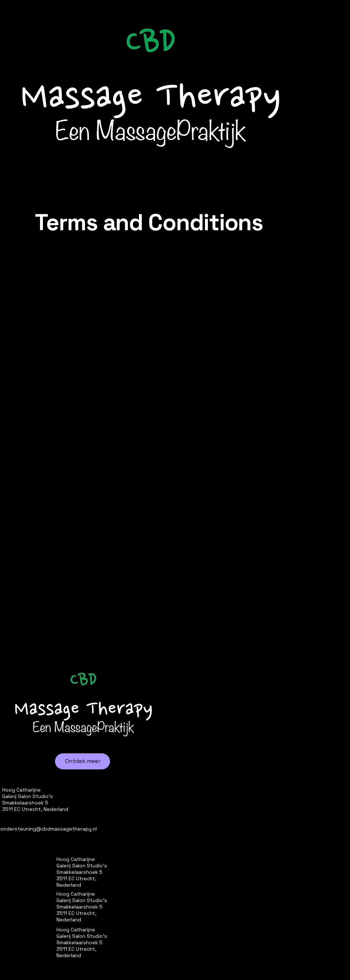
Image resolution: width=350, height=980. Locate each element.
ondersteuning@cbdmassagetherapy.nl (49, 829)
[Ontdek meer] (82, 761)
